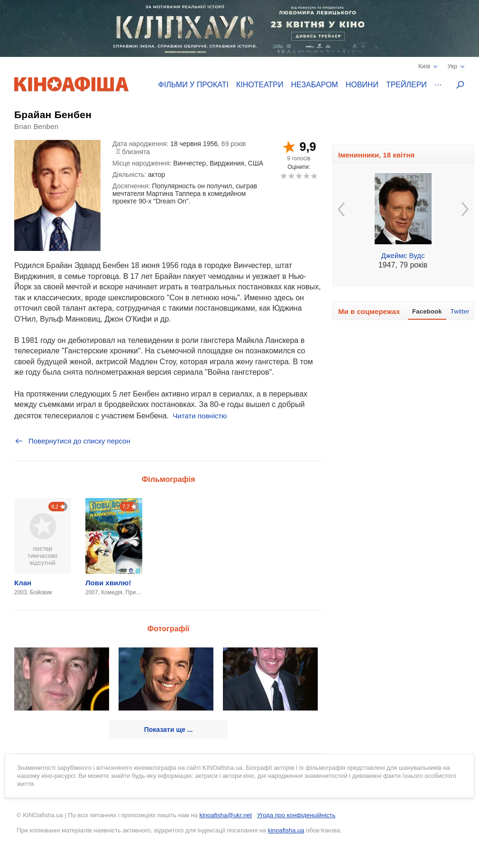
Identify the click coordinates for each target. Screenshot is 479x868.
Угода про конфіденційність (296, 815)
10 (314, 176)
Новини (362, 85)
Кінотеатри (260, 85)
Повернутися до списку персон (72, 441)
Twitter (460, 311)
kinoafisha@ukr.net (226, 815)
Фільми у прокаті (193, 85)
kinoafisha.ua (286, 830)
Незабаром (315, 85)
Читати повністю (200, 416)
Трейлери (406, 85)
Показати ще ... (169, 729)
